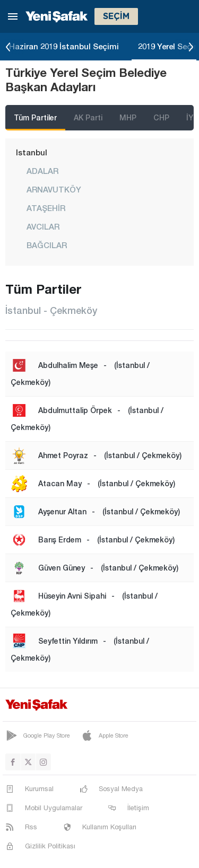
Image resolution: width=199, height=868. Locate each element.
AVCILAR (43, 226)
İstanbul (32, 152)
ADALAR (42, 171)
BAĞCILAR (47, 245)
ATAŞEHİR (46, 208)
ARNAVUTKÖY (54, 189)
